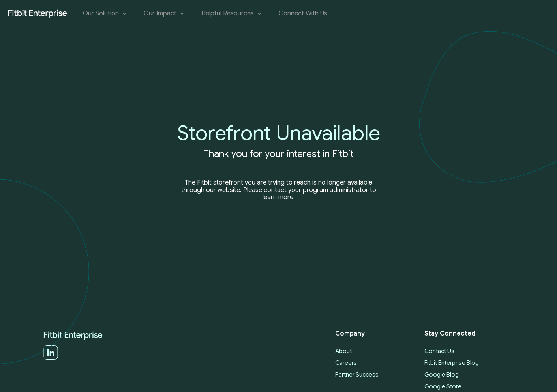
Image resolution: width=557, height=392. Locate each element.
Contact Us (439, 351)
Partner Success (357, 375)
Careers (346, 363)
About (343, 351)
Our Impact (165, 14)
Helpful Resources (232, 14)
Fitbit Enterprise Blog (452, 363)
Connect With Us (303, 14)
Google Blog (442, 375)
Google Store (443, 386)
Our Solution (105, 14)
